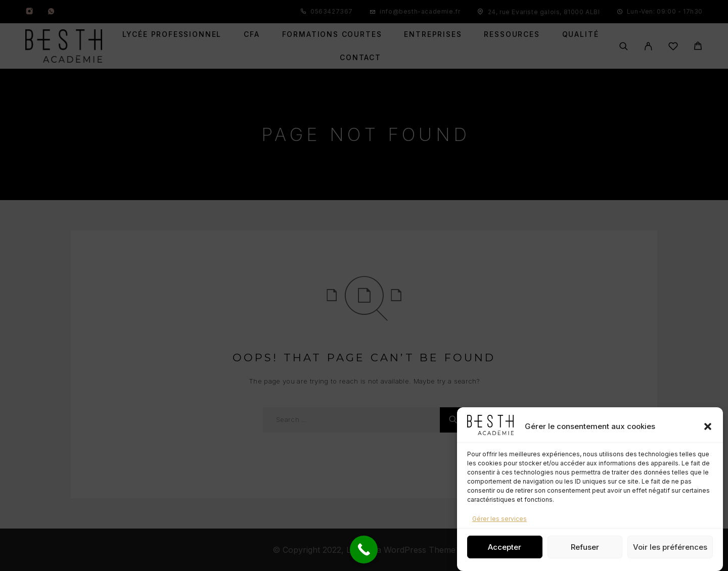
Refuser (585, 547)
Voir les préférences (670, 547)
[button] (708, 426)
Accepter (505, 547)
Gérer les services (499, 519)
